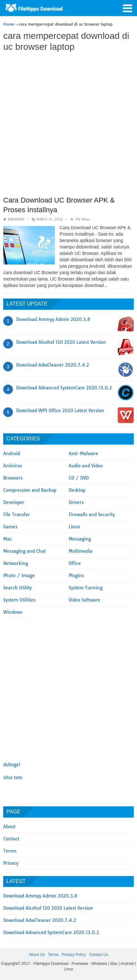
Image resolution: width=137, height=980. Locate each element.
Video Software (84, 600)
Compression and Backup (30, 490)
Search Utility (17, 588)
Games (10, 527)
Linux (74, 527)
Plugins (76, 576)
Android (12, 454)
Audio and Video (86, 466)
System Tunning (86, 588)
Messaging (80, 539)
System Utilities (19, 600)
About (9, 827)
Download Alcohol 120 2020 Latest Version (61, 342)
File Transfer (17, 515)
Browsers (16, 219)
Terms (10, 851)
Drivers (76, 502)
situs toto (13, 777)
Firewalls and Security (92, 515)
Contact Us (98, 955)
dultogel (12, 765)
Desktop (77, 490)
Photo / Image (19, 576)
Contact (11, 839)
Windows (13, 612)
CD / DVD (79, 478)
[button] (127, 8)
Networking (16, 563)
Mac (8, 539)
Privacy (11, 863)
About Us (37, 955)
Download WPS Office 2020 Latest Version (60, 411)
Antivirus (13, 466)
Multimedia (81, 551)
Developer (14, 502)
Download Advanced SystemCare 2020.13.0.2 (64, 388)
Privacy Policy (74, 955)
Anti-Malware (83, 454)
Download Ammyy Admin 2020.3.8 (53, 319)
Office (75, 563)
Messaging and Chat (24, 551)
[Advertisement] (68, 125)
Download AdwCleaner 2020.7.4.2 (53, 365)
